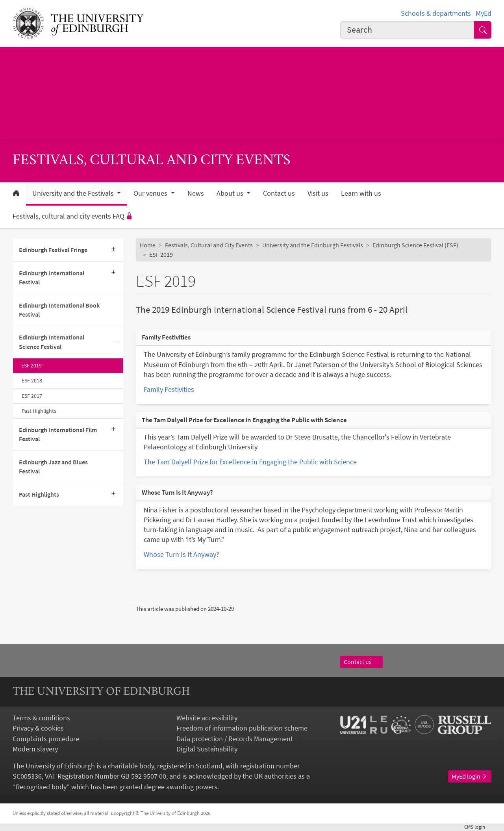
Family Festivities (169, 390)
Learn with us (361, 193)
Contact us (279, 193)
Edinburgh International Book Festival (59, 310)
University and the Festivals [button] (74, 193)
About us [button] (231, 193)
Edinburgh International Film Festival (58, 434)
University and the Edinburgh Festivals (313, 245)
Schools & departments (436, 13)
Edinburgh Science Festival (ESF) (415, 245)
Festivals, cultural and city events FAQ (73, 216)
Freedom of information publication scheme (242, 728)
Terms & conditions (41, 718)
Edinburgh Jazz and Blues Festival (53, 467)
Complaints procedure (46, 739)
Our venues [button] (151, 193)
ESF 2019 (31, 365)
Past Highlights (39, 411)
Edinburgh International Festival (52, 278)
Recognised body (41, 787)
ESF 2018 (32, 380)
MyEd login (470, 776)
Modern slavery (35, 749)
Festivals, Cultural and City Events (209, 245)
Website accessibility (207, 718)
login (478, 827)
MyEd (484, 13)
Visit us (318, 193)
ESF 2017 (32, 396)
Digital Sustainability (207, 749)
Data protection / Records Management (235, 739)
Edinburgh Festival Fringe (53, 250)
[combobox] (407, 30)
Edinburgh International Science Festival (52, 342)
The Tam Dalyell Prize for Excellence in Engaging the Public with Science (250, 462)
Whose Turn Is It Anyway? (182, 555)
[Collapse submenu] (116, 342)
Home (148, 245)
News (196, 193)
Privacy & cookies (38, 728)
